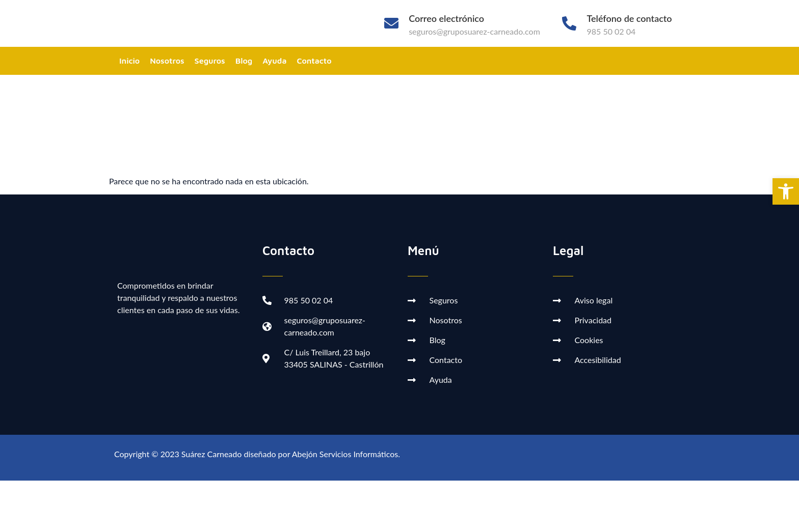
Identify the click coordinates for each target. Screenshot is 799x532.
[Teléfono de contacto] (569, 23)
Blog (244, 61)
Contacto (314, 61)
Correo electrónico (446, 18)
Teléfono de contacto (629, 18)
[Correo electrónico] (391, 23)
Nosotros (167, 61)
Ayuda (274, 61)
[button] (786, 191)
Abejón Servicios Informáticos (345, 454)
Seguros (210, 61)
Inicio (129, 61)
